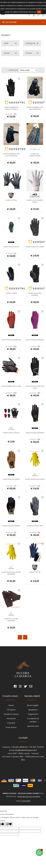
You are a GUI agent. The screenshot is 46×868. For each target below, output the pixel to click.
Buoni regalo (33, 705)
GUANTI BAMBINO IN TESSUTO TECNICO (11, 108)
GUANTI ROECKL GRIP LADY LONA (35, 387)
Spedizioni (33, 710)
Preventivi (11, 718)
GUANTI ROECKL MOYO (11, 247)
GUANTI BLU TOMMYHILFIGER (35, 155)
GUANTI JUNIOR (11, 293)
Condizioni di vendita (33, 720)
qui (35, 12)
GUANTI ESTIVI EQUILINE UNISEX (35, 201)
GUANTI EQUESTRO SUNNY (35, 247)
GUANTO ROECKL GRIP (35, 526)
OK (39, 12)
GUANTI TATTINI (11, 200)
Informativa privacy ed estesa (29, 797)
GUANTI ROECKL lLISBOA (11, 479)
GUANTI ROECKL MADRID (11, 526)
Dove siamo (11, 727)
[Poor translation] (9, 824)
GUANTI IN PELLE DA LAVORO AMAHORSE (11, 573)
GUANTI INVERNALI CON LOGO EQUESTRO (35, 108)
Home (11, 705)
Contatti (11, 723)
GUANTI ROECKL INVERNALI (35, 433)
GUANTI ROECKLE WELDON (35, 340)
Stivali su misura (11, 714)
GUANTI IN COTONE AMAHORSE (11, 620)
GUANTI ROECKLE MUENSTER (11, 340)
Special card (33, 726)
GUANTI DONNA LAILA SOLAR (11, 386)
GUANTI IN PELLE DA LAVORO (35, 479)
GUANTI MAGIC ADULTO (11, 433)
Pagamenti (33, 714)
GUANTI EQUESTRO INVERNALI (35, 294)
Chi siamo (11, 710)
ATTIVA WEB (26, 801)
